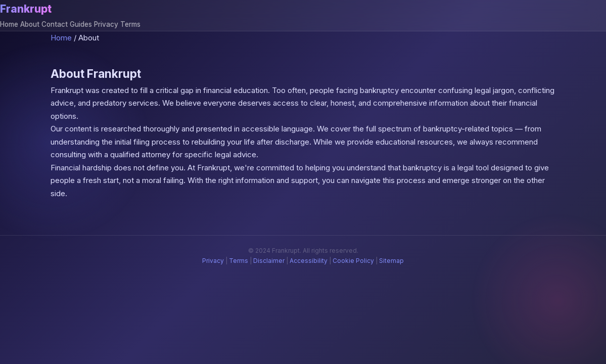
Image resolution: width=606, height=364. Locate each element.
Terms (130, 24)
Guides (81, 24)
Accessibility (309, 261)
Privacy (106, 24)
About (30, 24)
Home (9, 24)
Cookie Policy (353, 261)
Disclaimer (269, 261)
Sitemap (391, 261)
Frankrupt (26, 9)
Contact (55, 24)
